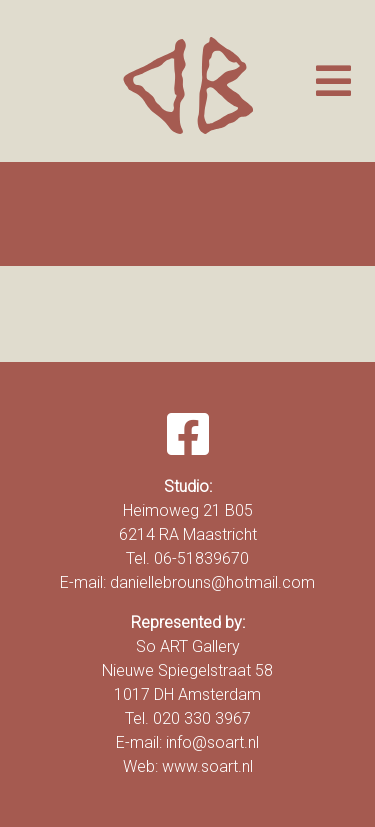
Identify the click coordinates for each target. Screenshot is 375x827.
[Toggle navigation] (333, 81)
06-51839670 (201, 558)
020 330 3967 (202, 718)
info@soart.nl (212, 742)
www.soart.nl (207, 766)
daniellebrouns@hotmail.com (212, 582)
